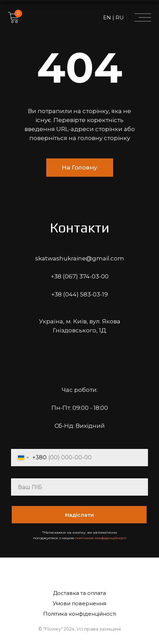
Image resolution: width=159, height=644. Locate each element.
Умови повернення (79, 603)
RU (119, 17)
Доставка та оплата (79, 593)
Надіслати (79, 515)
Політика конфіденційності (80, 614)
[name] (79, 487)
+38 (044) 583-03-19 (79, 294)
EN (108, 17)
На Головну (79, 167)
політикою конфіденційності (101, 538)
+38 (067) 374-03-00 (80, 276)
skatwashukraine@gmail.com (80, 258)
